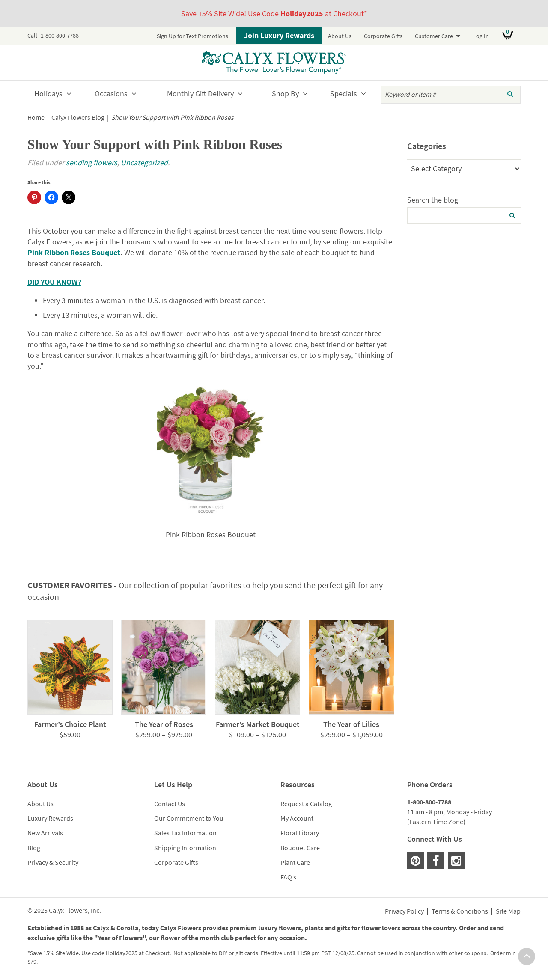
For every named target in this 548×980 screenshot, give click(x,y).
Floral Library (300, 833)
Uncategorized (144, 162)
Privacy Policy (404, 911)
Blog (34, 848)
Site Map (508, 911)
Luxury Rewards (50, 818)
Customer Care (434, 36)
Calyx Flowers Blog (78, 118)
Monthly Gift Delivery (200, 94)
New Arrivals (45, 833)
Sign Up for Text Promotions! (193, 36)
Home (36, 118)
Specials (344, 94)
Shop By (285, 94)
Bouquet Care (300, 848)
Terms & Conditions (460, 911)
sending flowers (92, 162)
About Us (340, 36)
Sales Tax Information (185, 833)
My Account (297, 818)
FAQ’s (288, 877)
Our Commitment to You (189, 818)
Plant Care (295, 862)
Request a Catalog (306, 804)
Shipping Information (185, 848)
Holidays (48, 94)
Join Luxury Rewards (279, 35)
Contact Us (170, 804)
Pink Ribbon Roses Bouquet (74, 252)
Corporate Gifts (383, 36)
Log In (481, 36)
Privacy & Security (53, 862)
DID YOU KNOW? (54, 282)
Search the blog (433, 200)
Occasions (111, 94)
